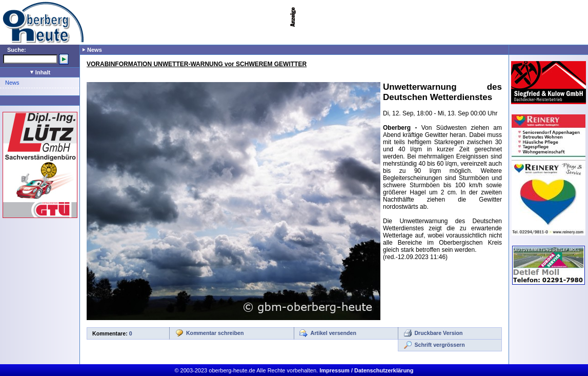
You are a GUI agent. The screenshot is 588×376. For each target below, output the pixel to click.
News (12, 83)
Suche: (17, 50)
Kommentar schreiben (215, 333)
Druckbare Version (438, 333)
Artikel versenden (333, 333)
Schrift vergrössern (439, 345)
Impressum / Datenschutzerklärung (366, 370)
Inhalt (40, 72)
